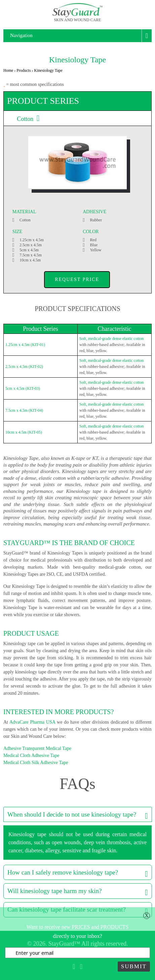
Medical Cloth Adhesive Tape (31, 755)
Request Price (77, 279)
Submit (134, 966)
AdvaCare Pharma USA (32, 722)
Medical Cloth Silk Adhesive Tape (36, 763)
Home (8, 70)
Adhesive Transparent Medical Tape (37, 748)
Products (24, 70)
